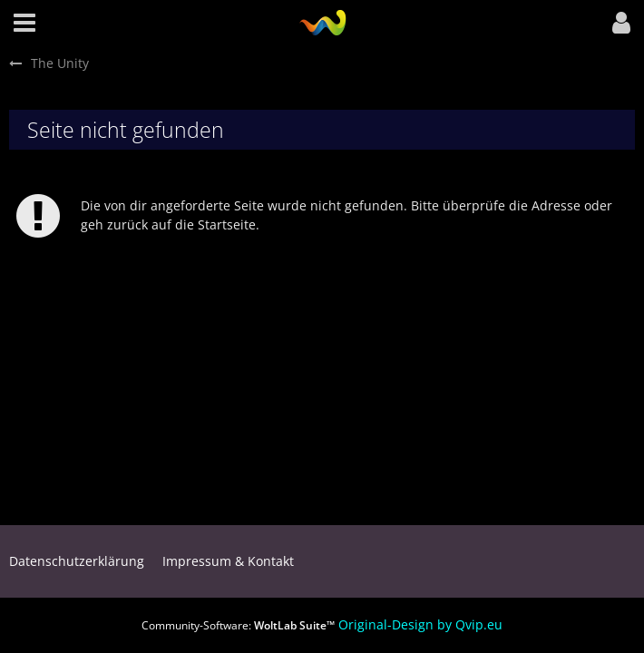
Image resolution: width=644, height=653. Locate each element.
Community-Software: (238, 625)
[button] (24, 23)
